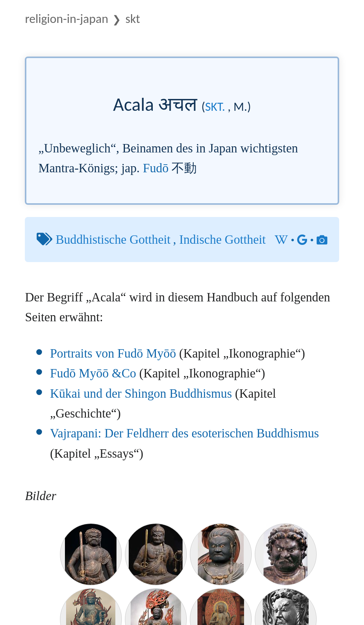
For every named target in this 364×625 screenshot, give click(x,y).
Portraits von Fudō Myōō (113, 353)
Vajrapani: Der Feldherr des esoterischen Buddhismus (184, 433)
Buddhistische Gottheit (113, 240)
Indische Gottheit (222, 240)
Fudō (156, 168)
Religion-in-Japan (66, 19)
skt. (215, 107)
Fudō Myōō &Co (93, 373)
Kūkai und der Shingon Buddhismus (141, 393)
